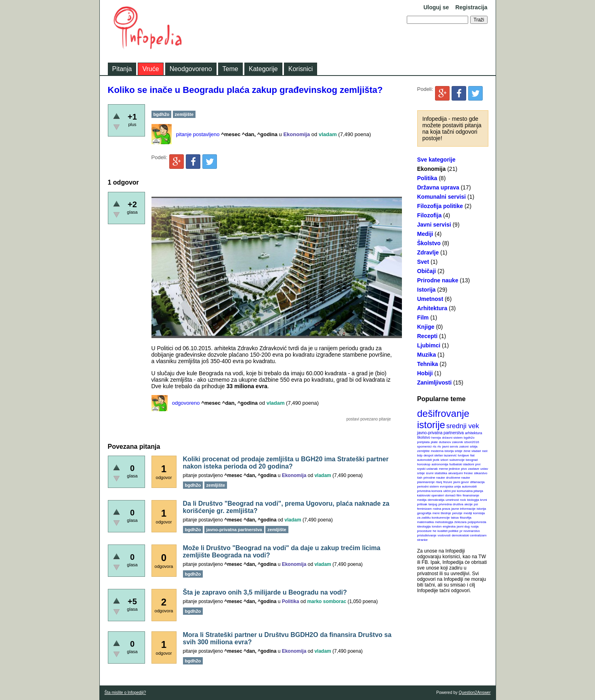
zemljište (424, 451)
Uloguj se (436, 7)
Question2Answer (475, 693)
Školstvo (429, 243)
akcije (469, 504)
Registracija (471, 7)
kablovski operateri (431, 495)
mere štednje (442, 513)
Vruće (150, 69)
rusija (475, 527)
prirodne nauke (434, 478)
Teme (230, 69)
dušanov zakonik (451, 442)
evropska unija (450, 487)
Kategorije (263, 69)
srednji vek (463, 426)
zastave (474, 469)
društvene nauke (458, 478)
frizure (448, 482)
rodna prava (442, 509)
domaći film (453, 495)
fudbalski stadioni (461, 464)
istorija (481, 509)
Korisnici (301, 69)
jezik (436, 460)
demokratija (436, 500)
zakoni (464, 447)
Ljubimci (429, 345)
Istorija (427, 290)
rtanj (439, 482)
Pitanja (122, 69)
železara (460, 522)
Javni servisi (434, 225)
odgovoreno (186, 403)
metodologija (444, 522)
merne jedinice (449, 469)
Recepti (428, 336)
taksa (455, 518)
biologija (473, 500)
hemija (436, 438)
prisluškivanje (427, 535)
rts (434, 447)
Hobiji (425, 373)
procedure (425, 531)
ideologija (424, 527)
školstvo (424, 437)
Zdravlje (428, 252)
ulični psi (450, 491)
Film (423, 317)
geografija (424, 513)
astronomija (440, 464)
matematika (426, 522)
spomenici (425, 447)
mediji (468, 513)
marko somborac (327, 601)
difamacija (477, 482)
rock (463, 500)
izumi (430, 473)
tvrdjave (463, 455)
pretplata (424, 442)
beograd (472, 460)
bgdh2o (469, 438)
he (434, 531)
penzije (457, 513)
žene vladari (472, 451)
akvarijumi (456, 473)
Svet (423, 262)
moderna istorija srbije (446, 451)
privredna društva (451, 504)
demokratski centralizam (469, 535)
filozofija (466, 518)
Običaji (427, 271)
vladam (328, 134)
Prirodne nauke (438, 280)
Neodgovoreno (191, 69)
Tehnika (428, 364)
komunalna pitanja (470, 491)
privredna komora (430, 491)
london (437, 527)
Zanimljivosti (435, 383)
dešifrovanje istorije (443, 419)
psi (476, 504)
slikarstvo (480, 473)
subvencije (457, 460)
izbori (445, 460)
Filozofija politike (440, 206)
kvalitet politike (448, 531)
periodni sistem (428, 487)
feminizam (425, 509)
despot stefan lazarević (440, 455)
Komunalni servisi (442, 197)
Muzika (427, 355)
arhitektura (474, 433)
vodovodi (444, 535)
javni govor (461, 482)
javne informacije (463, 509)
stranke (423, 540)
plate (434, 442)
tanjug (433, 504)
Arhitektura (432, 308)
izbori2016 (472, 442)
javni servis (450, 447)
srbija (474, 447)
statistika (441, 473)
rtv (439, 447)
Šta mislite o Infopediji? (125, 693)
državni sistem (452, 438)
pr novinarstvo (470, 531)
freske (469, 473)
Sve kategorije (436, 160)
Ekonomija (432, 169)
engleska (449, 527)
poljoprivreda (477, 522)
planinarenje (426, 482)
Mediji (425, 234)
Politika (427, 178)
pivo (464, 469)
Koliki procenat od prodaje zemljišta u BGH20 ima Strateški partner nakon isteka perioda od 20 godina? (286, 463)
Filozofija (430, 215)
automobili (469, 487)
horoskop (424, 464)
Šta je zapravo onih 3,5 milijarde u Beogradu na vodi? (265, 592)
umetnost (452, 500)
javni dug (463, 527)
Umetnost (430, 299)
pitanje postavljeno (198, 134)
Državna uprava (438, 187)
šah (420, 478)
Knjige (426, 327)
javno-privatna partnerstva (441, 433)
